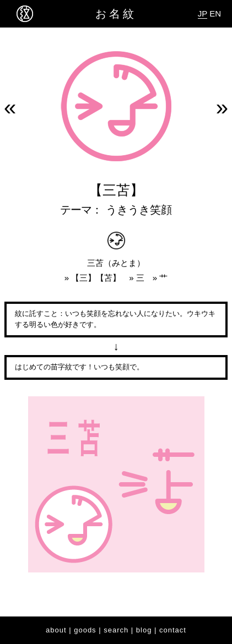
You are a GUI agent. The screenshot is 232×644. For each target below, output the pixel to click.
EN (215, 13)
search (116, 630)
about (56, 630)
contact (173, 630)
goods (85, 630)
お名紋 (116, 14)
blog (144, 630)
